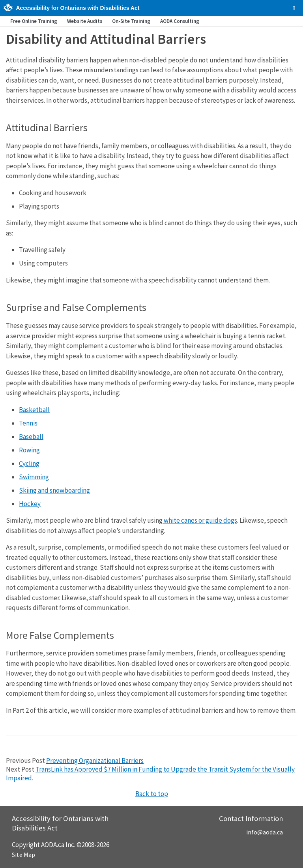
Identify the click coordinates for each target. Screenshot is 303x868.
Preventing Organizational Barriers (95, 761)
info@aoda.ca (265, 832)
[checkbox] (294, 8)
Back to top (152, 794)
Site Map (23, 855)
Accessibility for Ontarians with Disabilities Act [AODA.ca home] (78, 8)
